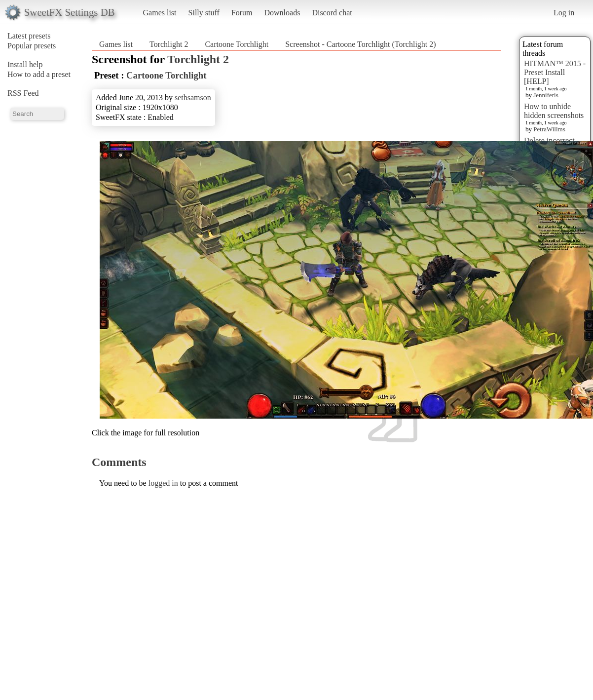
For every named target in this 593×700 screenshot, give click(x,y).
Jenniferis (546, 95)
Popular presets (32, 46)
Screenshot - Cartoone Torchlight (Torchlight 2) (360, 44)
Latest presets (29, 36)
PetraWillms (549, 129)
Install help (25, 64)
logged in (163, 483)
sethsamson (193, 97)
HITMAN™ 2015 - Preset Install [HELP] (555, 72)
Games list (160, 13)
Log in (564, 13)
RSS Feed (23, 93)
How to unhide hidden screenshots (554, 111)
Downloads (282, 13)
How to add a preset (39, 74)
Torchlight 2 (169, 44)
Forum (242, 13)
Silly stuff (204, 13)
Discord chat (332, 13)
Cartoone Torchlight (237, 44)
